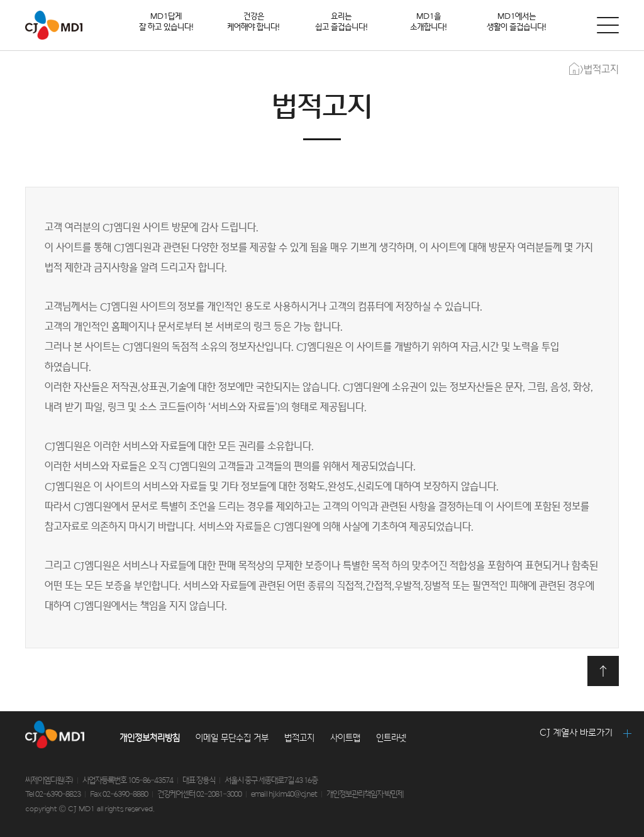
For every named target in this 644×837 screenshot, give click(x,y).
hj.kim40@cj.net (293, 794)
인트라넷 (391, 738)
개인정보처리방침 (150, 738)
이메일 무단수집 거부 (232, 738)
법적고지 (299, 738)
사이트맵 (345, 738)
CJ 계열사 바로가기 (576, 733)
